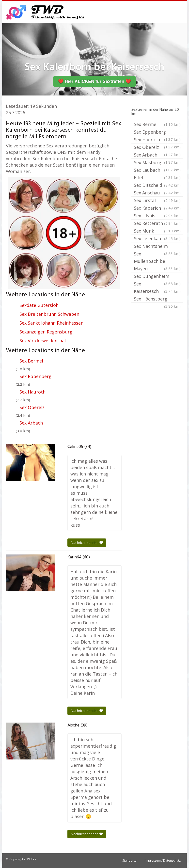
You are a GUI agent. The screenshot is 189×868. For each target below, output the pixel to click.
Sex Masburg (157, 163)
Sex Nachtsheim (157, 247)
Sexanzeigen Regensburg (46, 332)
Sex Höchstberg (157, 299)
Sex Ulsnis (157, 216)
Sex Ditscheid (157, 185)
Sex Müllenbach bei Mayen (157, 261)
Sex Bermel (31, 361)
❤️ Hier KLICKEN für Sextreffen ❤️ (94, 81)
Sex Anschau (157, 193)
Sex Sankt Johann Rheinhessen (51, 323)
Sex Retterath (157, 223)
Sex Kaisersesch (157, 288)
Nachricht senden (87, 543)
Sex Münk (157, 231)
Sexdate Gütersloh (39, 305)
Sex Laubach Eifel (157, 174)
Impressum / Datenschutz (163, 860)
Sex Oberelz (32, 407)
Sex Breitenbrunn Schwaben (49, 314)
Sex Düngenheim (157, 277)
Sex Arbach (31, 423)
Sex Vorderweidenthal (43, 341)
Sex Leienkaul (157, 238)
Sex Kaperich (157, 208)
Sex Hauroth (32, 392)
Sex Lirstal (157, 200)
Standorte (129, 860)
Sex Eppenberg (35, 376)
